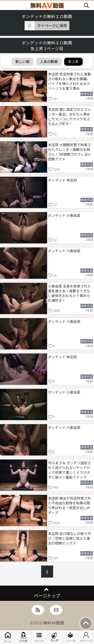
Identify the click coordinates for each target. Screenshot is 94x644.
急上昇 (55, 637)
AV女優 (23, 637)
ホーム (8, 637)
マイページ (86, 637)
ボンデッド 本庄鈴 (63, 180)
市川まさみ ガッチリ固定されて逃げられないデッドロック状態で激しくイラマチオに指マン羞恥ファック (70, 470)
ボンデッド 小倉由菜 (64, 215)
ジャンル (39, 637)
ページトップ (47, 595)
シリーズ (70, 637)
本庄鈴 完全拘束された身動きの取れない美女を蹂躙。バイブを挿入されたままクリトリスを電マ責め (70, 81)
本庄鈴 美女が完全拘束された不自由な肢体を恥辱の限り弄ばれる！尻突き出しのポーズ (70, 505)
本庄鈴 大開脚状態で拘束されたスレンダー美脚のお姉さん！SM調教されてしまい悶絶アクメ (70, 152)
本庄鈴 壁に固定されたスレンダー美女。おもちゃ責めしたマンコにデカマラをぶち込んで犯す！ (70, 116)
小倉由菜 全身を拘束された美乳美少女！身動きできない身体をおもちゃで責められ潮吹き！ (70, 293)
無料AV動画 (54, 623)
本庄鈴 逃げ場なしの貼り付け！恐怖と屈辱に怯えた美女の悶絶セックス (70, 538)
